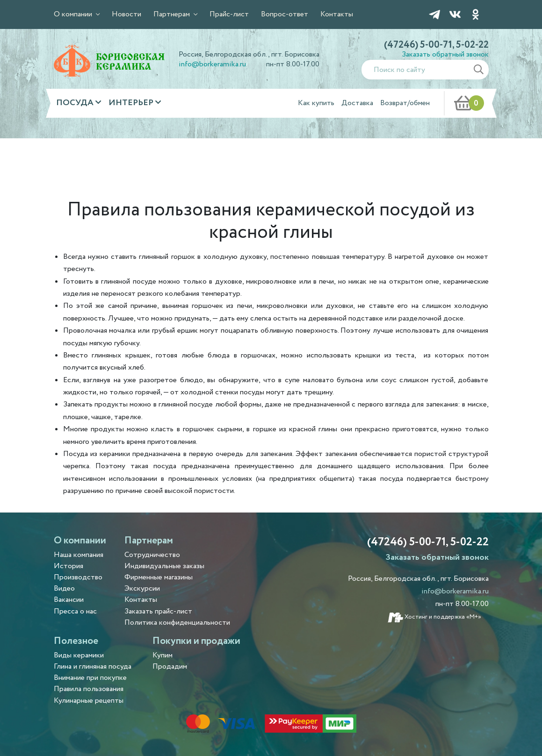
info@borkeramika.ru (212, 64)
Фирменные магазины (159, 577)
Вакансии (69, 600)
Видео (64, 588)
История (69, 566)
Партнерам (173, 14)
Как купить (316, 103)
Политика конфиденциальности (177, 623)
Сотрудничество (152, 555)
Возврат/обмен (405, 103)
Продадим (170, 667)
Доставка (357, 103)
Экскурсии (142, 588)
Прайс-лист (229, 14)
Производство (78, 577)
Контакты (337, 14)
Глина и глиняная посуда (93, 667)
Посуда (76, 103)
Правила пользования (89, 689)
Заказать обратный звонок (445, 54)
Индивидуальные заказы (164, 566)
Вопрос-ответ (285, 14)
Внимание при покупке (90, 678)
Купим (163, 655)
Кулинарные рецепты (89, 701)
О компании (74, 14)
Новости (126, 14)
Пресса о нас (75, 611)
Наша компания (79, 555)
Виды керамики (79, 655)
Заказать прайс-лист (158, 611)
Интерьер (132, 103)
